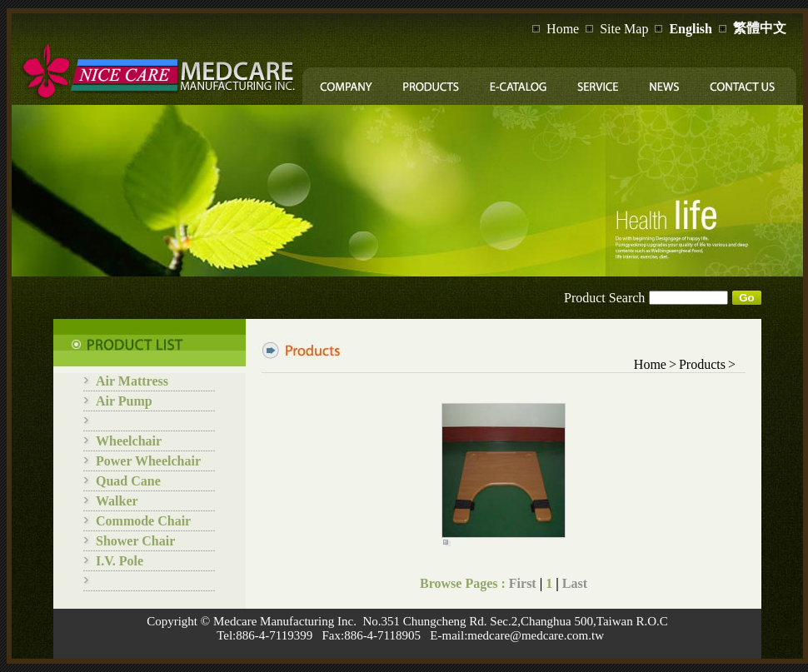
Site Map (624, 29)
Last (575, 583)
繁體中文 (760, 28)
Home (563, 29)
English (691, 29)
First (523, 583)
